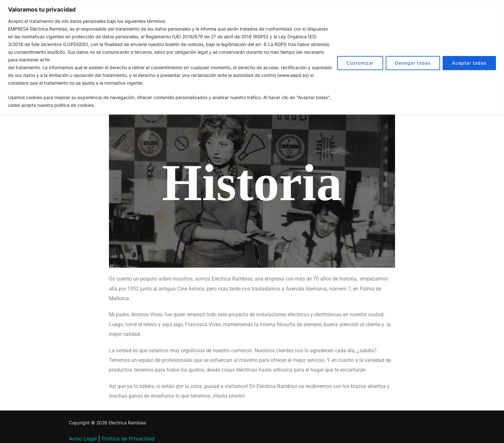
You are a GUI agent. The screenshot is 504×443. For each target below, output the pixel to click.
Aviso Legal (83, 438)
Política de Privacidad (128, 438)
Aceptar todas (469, 63)
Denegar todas (413, 63)
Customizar (360, 63)
